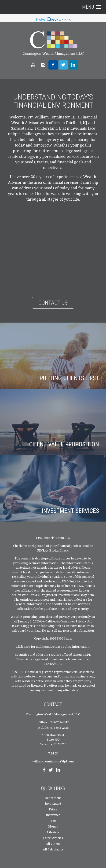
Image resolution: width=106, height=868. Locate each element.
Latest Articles (53, 838)
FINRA (49, 664)
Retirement (53, 798)
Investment (53, 803)
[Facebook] (44, 770)
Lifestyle (53, 832)
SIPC (58, 664)
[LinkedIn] (58, 770)
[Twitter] (51, 770)
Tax (53, 821)
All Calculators (53, 849)
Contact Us (53, 303)
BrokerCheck (59, 550)
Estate (53, 809)
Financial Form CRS (56, 538)
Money (53, 826)
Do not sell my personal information (68, 630)
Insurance (53, 815)
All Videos (53, 844)
